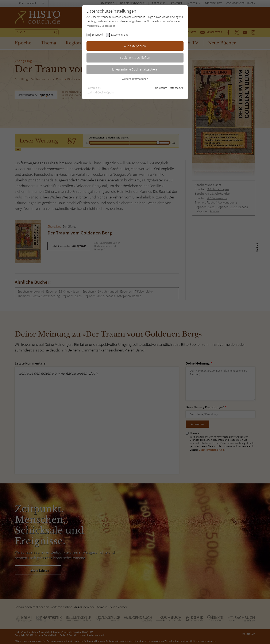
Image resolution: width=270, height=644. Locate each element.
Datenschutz (176, 88)
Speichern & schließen (135, 57)
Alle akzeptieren (135, 46)
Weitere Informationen (135, 79)
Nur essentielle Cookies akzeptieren (135, 69)
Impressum (160, 88)
